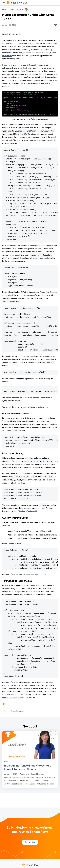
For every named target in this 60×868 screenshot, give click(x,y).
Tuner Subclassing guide (35, 574)
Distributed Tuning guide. (28, 511)
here (46, 407)
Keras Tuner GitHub (22, 685)
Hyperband (43, 258)
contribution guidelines (12, 698)
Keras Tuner (7, 65)
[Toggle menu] (4, 3)
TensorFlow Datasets (48, 292)
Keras (6, 711)
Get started (30, 842)
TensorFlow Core (17, 711)
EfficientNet (7, 56)
